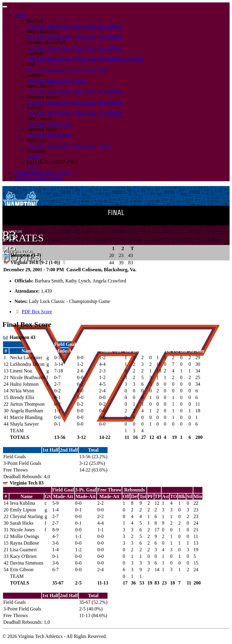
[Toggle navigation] (5, 7)
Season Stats (59, 26)
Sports (21, 15)
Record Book (110, 26)
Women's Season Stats (87, 70)
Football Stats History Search (43, 173)
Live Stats (36, 26)
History (80, 80)
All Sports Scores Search (39, 178)
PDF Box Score (37, 312)
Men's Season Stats (45, 70)
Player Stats (84, 26)
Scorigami (134, 59)
